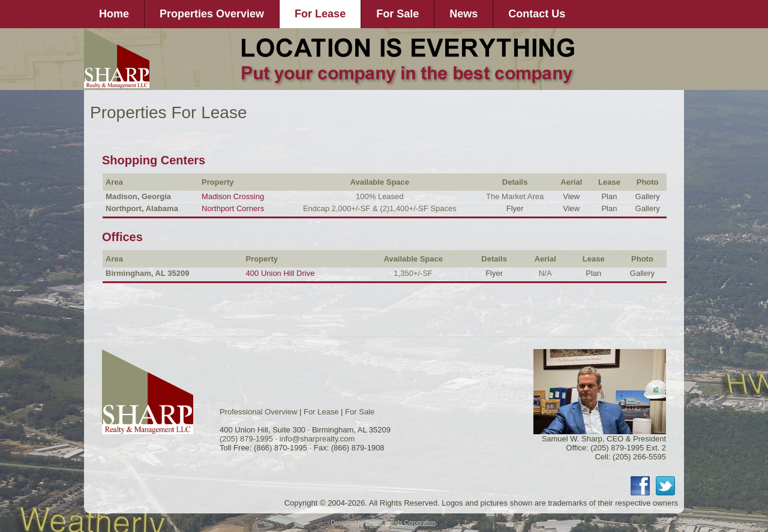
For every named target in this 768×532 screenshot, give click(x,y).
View (571, 196)
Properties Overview (212, 14)
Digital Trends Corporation (401, 523)
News (463, 14)
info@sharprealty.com (317, 439)
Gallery (648, 196)
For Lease (320, 14)
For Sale (397, 14)
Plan (609, 196)
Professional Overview (258, 412)
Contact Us (537, 14)
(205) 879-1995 (246, 439)
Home (114, 14)
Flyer (515, 208)
